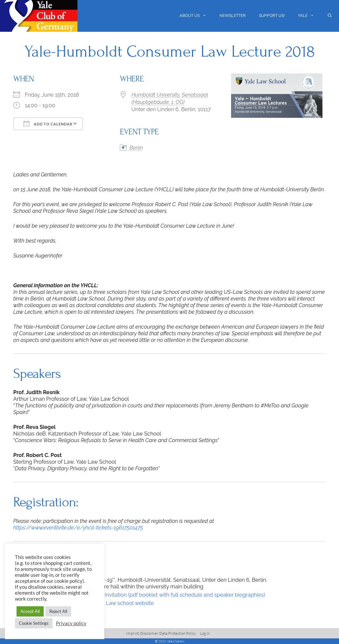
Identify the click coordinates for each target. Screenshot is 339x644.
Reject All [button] (58, 611)
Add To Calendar (48, 124)
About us (196, 16)
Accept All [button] (30, 611)
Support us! (272, 16)
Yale (309, 16)
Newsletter (233, 16)
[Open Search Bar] (330, 16)
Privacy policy (71, 623)
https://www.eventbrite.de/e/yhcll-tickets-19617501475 (78, 528)
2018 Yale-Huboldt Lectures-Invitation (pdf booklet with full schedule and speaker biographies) (150, 595)
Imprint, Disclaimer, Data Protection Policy (161, 633)
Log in (205, 633)
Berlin (136, 148)
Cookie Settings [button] (34, 623)
